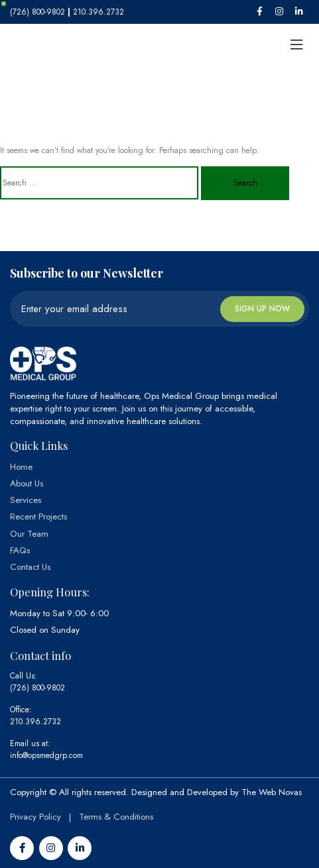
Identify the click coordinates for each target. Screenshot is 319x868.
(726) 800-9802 (37, 688)
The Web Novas (272, 792)
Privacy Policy (35, 817)
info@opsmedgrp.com (46, 755)
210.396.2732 (35, 722)
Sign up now (262, 309)
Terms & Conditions (116, 817)
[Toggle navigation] (296, 45)
